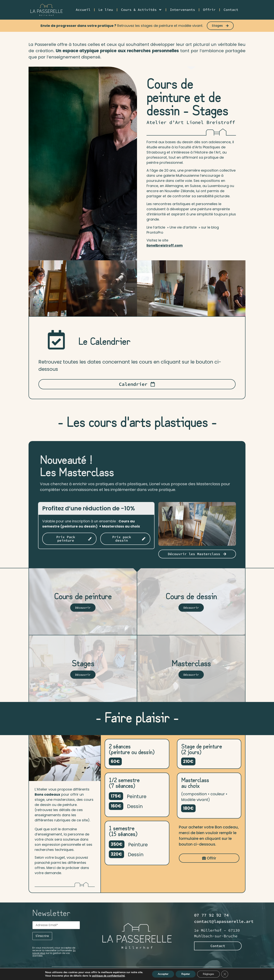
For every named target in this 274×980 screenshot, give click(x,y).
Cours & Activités (141, 10)
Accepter (163, 974)
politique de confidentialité (108, 976)
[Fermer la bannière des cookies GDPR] (225, 974)
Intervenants (182, 10)
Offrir (209, 10)
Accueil (83, 10)
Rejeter (186, 974)
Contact (231, 10)
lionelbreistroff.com (165, 245)
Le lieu (106, 10)
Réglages (208, 974)
